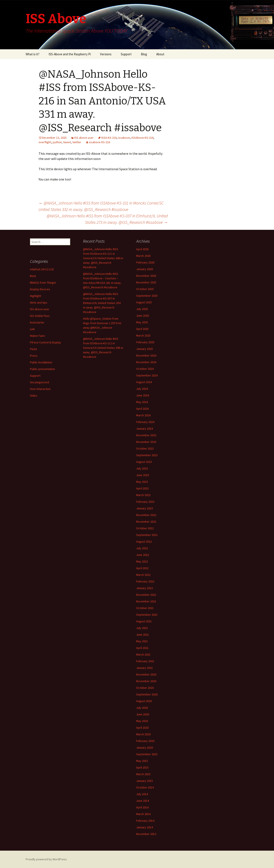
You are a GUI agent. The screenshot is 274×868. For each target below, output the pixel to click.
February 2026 (145, 262)
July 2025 (142, 309)
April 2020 (142, 728)
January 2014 (144, 827)
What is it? (33, 54)
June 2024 (143, 395)
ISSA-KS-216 (109, 138)
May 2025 (142, 322)
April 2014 (142, 807)
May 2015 (142, 761)
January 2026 (144, 269)
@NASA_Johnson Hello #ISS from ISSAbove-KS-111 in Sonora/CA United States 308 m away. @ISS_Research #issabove (103, 348)
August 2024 (144, 382)
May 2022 (142, 561)
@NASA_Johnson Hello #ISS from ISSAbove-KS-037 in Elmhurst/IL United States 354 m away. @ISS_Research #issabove (102, 303)
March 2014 (143, 814)
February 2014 (145, 821)
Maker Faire (37, 336)
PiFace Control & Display (45, 342)
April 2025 (142, 329)
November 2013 (146, 834)
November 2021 (146, 601)
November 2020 (146, 681)
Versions (106, 54)
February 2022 (145, 581)
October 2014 (145, 787)
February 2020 (145, 741)
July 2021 (142, 628)
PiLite (34, 349)
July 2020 (142, 708)
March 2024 (143, 415)
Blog (144, 54)
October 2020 (145, 688)
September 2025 (147, 296)
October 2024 (145, 369)
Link (32, 329)
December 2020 (146, 674)
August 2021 (144, 621)
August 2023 (144, 462)
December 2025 (146, 276)
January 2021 (144, 668)
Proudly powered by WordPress (46, 859)
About (160, 54)
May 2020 (142, 721)
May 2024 (142, 402)
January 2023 (144, 508)
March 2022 (143, 575)
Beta (33, 276)
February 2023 (145, 502)
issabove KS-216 (99, 142)
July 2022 (142, 548)
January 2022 (144, 588)
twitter (77, 142)
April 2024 (142, 409)
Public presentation (42, 369)
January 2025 (144, 349)
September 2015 (147, 754)
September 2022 (147, 535)
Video (34, 396)
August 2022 (144, 542)
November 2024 (146, 362)
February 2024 (145, 422)
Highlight (36, 296)
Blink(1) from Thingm (43, 283)
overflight (45, 142)
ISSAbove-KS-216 (142, 138)
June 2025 (143, 316)
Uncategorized (39, 382)
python (57, 142)
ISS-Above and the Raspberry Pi (70, 54)
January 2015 (144, 781)
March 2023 (143, 495)
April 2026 (142, 249)
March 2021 (143, 654)
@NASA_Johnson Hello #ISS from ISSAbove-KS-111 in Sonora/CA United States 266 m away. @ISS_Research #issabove (103, 258)
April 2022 (142, 568)
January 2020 (144, 748)
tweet (67, 142)
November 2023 (146, 442)
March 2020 (143, 734)
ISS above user (84, 138)
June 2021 (143, 635)
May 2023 (142, 482)
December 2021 (146, 595)
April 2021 (142, 648)
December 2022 (146, 515)
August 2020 (144, 701)
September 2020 (147, 694)
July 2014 (142, 794)
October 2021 (145, 608)
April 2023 (142, 488)
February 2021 (145, 661)
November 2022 (146, 522)
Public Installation (41, 362)
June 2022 (143, 555)
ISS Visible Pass (40, 316)
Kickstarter (37, 322)
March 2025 (143, 335)
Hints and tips (39, 302)
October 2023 (145, 448)
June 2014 (143, 801)
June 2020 (143, 714)
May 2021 (142, 641)
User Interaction (40, 389)
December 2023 (146, 435)
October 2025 (145, 289)
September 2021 (147, 615)
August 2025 (144, 302)
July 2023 (142, 468)
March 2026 (143, 256)
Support (126, 54)
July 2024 (142, 389)
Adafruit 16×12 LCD (42, 269)
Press (34, 356)
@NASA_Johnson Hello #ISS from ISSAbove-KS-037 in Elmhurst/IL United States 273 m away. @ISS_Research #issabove (107, 219)
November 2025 (146, 282)
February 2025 (145, 342)
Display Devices (40, 289)
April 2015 (142, 767)
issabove (124, 138)
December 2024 (146, 355)
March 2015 (143, 774)
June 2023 (143, 475)
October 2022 (145, 528)
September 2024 (147, 375)
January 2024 (144, 429)
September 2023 (147, 455)
